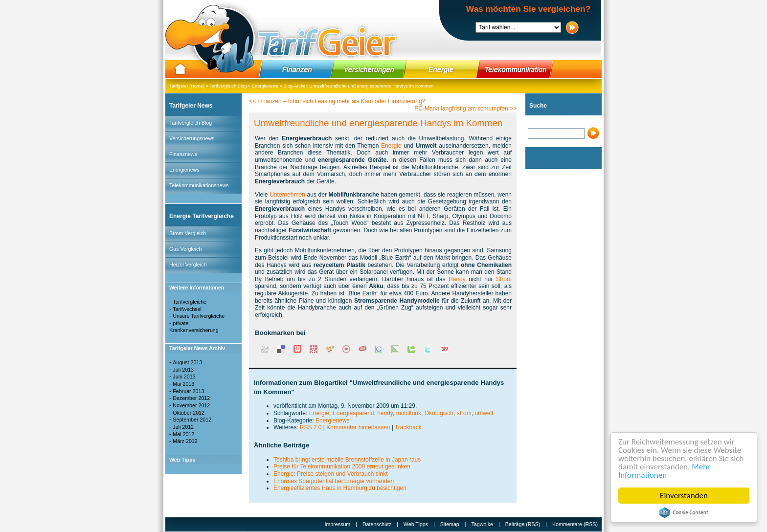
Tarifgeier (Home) (187, 86)
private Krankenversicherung (194, 327)
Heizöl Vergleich (188, 265)
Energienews (265, 86)
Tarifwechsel (187, 309)
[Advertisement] (555, 320)
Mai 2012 (183, 434)
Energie (391, 146)
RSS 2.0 (311, 427)
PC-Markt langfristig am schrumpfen (461, 109)
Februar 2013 (188, 391)
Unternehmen (287, 195)
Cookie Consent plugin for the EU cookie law (684, 512)
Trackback (408, 427)
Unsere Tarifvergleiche (199, 316)
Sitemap (450, 524)
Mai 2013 (183, 384)
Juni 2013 (184, 377)
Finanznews (183, 154)
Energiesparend (353, 413)
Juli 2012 (183, 427)
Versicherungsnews (192, 138)
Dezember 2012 (191, 398)
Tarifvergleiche (190, 302)
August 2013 (187, 362)
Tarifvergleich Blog (228, 86)
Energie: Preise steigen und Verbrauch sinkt (330, 474)
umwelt (484, 413)
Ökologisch (439, 413)
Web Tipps (416, 524)
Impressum (338, 524)
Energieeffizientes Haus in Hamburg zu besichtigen (340, 488)
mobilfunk (409, 413)
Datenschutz (377, 524)
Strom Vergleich (188, 233)
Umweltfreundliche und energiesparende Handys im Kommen (371, 86)
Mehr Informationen (664, 471)
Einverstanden (684, 496)
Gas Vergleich (185, 249)
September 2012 (192, 420)
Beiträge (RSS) (523, 524)
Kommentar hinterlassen (358, 427)
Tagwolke (482, 524)
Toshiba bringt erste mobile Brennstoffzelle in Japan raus (347, 460)
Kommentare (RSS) (575, 524)
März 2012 (185, 441)
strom (464, 413)
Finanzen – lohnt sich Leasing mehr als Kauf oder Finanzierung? (341, 101)
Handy (457, 279)
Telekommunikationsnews (199, 185)
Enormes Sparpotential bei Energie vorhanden (334, 481)
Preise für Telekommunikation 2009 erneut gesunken (342, 466)
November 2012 (191, 405)
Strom (504, 279)
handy (385, 413)
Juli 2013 (183, 370)
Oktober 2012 (189, 413)
